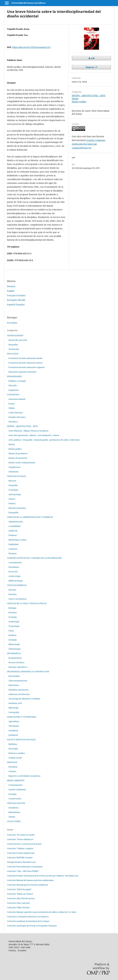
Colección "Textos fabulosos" (20, 839)
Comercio (13, 549)
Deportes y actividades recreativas (24, 776)
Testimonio (14, 349)
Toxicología (14, 626)
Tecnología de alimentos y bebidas (24, 699)
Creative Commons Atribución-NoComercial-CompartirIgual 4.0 (89, 144)
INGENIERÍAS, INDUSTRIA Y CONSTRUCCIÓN (28, 672)
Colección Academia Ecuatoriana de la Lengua (28, 921)
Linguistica (14, 390)
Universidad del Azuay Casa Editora (28, 3)
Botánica (13, 612)
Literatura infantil (17, 399)
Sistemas (13, 553)
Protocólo (13, 572)
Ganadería (13, 730)
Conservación (15, 799)
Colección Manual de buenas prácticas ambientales (30, 880)
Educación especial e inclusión (22, 372)
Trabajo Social (15, 758)
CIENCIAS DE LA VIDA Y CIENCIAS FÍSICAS (27, 603)
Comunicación (15, 562)
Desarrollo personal (18, 340)
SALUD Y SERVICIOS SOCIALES (21, 740)
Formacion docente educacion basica (25, 363)
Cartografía (14, 712)
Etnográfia (13, 512)
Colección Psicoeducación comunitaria (25, 867)
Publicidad (13, 544)
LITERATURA (13, 395)
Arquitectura (14, 467)
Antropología (15, 494)
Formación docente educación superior (27, 367)
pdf (93, 58)
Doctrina (12, 594)
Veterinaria (14, 726)
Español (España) (16, 304)
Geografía (13, 485)
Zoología (13, 617)
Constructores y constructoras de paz (24, 844)
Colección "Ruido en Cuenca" (20, 894)
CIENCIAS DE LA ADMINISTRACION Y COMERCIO (30, 517)
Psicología (13, 749)
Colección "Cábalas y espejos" (20, 848)
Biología (12, 608)
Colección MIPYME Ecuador (20, 857)
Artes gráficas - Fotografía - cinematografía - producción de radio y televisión (44, 440)
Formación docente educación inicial (25, 358)
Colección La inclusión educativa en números (28, 917)
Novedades (12, 323)
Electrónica (14, 685)
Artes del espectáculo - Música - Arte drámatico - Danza (34, 435)
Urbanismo (14, 472)
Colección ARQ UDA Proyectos (21, 898)
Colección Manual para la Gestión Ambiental (27, 885)
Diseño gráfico (79, 102)
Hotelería (13, 767)
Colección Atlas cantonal (18, 903)
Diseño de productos (18, 453)
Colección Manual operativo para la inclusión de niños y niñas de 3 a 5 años (42, 912)
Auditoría (13, 531)
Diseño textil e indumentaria (22, 463)
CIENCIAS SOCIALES (16, 476)
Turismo (12, 771)
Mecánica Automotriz (18, 690)
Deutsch (11, 286)
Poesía (12, 404)
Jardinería (13, 735)
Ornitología (14, 622)
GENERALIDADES (15, 335)
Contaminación (16, 785)
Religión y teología (17, 381)
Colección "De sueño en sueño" (21, 835)
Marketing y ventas (17, 540)
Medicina (13, 744)
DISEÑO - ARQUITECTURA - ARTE (89, 95)
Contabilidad (14, 526)
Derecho (12, 590)
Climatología (14, 649)
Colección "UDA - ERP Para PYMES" (23, 871)
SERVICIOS (12, 762)
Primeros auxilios (17, 753)
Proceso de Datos (16, 662)
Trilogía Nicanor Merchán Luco (21, 862)
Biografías (13, 345)
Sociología (13, 490)
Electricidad (14, 676)
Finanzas (13, 535)
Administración (16, 522)
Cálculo (12, 817)
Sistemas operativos (18, 667)
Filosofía (13, 385)
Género (12, 499)
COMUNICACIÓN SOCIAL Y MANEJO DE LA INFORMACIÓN (34, 558)
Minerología (14, 644)
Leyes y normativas (17, 599)
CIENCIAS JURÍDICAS (17, 585)
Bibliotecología (16, 581)
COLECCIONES (14, 821)
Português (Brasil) (16, 300)
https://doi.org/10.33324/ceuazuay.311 (31, 47)
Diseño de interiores (18, 458)
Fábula (12, 408)
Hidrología (13, 708)
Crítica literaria (16, 413)
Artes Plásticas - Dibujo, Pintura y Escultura (28, 431)
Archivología (14, 576)
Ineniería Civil (15, 703)
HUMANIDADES (14, 376)
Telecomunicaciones (18, 681)
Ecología (12, 794)
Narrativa (13, 422)
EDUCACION (13, 354)
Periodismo (14, 567)
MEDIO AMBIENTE (16, 780)
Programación (15, 658)
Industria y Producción (19, 694)
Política (12, 503)
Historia (12, 481)
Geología (13, 640)
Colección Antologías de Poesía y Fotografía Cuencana (32, 926)
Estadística (13, 808)
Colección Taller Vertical (18, 907)
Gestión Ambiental (17, 789)
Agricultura (14, 721)
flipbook (90, 67)
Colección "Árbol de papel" (19, 889)
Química (12, 635)
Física (11, 631)
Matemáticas (14, 812)
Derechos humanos (17, 508)
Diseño (75, 99)
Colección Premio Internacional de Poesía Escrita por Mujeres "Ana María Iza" (43, 876)
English (11, 291)
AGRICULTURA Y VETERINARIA (22, 717)
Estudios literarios (17, 417)
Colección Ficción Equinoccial (21, 853)
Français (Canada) (16, 295)
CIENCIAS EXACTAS (16, 803)
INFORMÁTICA (14, 653)
